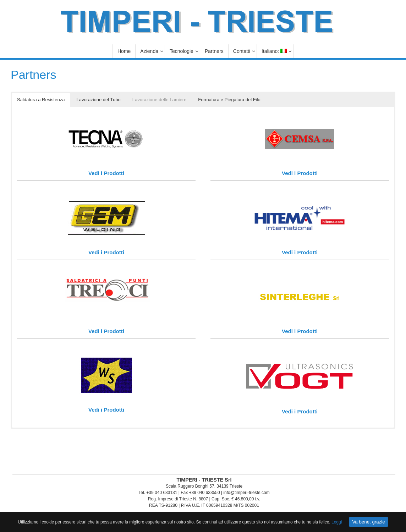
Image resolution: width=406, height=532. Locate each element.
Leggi (337, 522)
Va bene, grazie (368, 522)
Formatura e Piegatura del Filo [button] (229, 100)
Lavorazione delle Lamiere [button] (159, 100)
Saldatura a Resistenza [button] (41, 100)
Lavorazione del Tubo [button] (98, 100)
